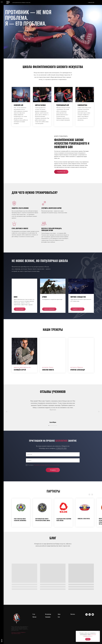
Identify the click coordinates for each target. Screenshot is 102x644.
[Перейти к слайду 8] (57, 425)
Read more (53, 410)
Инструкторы (48, 614)
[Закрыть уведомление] (99, 632)
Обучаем (34, 617)
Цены (59, 614)
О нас (34, 614)
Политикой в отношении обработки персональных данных (47, 465)
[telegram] (90, 615)
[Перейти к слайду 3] (51, 425)
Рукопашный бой (63, 105)
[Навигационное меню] (2, 2)
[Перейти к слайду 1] (49, 425)
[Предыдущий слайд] (7, 412)
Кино (16, 297)
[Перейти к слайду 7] (56, 425)
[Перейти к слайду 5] (53, 425)
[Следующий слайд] (99, 412)
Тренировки (48, 617)
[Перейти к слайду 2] (50, 425)
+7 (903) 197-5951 (61, 448)
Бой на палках (40, 105)
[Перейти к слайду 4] (52, 425)
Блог (59, 617)
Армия (44, 297)
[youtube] (93, 615)
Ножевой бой (18, 105)
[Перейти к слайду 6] (54, 425)
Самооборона (82, 105)
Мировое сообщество (78, 297)
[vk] (87, 615)
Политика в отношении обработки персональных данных (18, 633)
